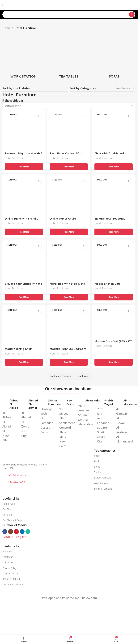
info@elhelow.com (18, 476)
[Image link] (47, 454)
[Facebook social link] (5, 532)
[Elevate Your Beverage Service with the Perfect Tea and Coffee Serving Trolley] (114, 196)
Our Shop (7, 510)
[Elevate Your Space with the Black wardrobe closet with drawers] (23, 262)
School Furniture (103, 478)
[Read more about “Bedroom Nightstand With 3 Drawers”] (23, 166)
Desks (97, 462)
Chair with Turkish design (113, 153)
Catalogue (8, 557)
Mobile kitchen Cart (109, 284)
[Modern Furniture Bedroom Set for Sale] (69, 327)
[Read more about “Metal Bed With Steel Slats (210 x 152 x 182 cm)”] (69, 297)
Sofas (97, 467)
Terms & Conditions (13, 585)
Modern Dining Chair (19, 349)
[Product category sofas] (114, 55)
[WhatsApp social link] (28, 532)
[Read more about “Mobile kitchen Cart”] (114, 297)
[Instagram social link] (11, 532)
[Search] (69, 14)
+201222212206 (16, 482)
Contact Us (8, 563)
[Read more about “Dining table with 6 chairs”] (23, 231)
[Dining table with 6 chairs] (23, 196)
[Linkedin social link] (22, 532)
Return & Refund (11, 579)
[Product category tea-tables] (69, 55)
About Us (7, 552)
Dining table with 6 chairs (23, 218)
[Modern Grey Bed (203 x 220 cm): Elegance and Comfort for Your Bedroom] (114, 323)
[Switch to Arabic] (8, 5)
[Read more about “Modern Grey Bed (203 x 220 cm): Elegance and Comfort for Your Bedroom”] (114, 363)
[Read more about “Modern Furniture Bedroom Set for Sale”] (69, 363)
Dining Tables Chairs (64, 218)
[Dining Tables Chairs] (69, 196)
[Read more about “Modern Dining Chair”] (23, 363)
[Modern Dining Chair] (23, 327)
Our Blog (7, 515)
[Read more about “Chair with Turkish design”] (114, 166)
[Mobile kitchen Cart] (114, 262)
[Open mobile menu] (3, 5)
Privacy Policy (9, 568)
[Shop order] (69, 106)
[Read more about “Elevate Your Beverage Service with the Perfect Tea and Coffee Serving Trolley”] (114, 231)
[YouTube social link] (16, 532)
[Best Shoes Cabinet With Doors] (69, 130)
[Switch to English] (21, 537)
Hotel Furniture (15, 157)
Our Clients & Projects (14, 521)
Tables (98, 473)
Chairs (97, 456)
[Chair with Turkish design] (114, 130)
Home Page (9, 504)
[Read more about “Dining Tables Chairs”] (69, 231)
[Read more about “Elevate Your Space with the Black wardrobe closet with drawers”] (23, 297)
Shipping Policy (10, 574)
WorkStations (101, 484)
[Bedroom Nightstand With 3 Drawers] (23, 130)
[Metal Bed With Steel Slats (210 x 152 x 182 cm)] (69, 262)
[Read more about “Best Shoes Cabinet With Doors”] (69, 166)
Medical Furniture (103, 489)
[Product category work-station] (23, 55)
